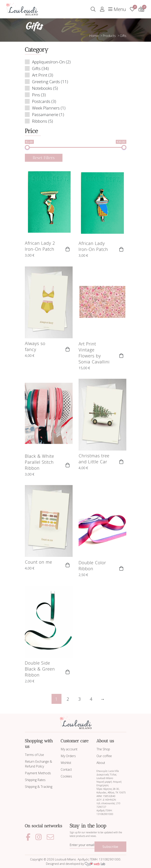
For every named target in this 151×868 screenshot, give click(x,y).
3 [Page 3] (79, 699)
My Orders (68, 756)
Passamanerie (45, 114)
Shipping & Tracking (39, 787)
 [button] (68, 249)
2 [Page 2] (68, 699)
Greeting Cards (46, 82)
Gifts (36, 68)
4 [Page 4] (91, 699)
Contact (66, 769)
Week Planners (46, 108)
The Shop (103, 749)
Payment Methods (38, 773)
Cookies (66, 776)
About (101, 763)
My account (69, 749)
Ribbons (40, 121)
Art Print (40, 75)
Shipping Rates (35, 780)
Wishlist (66, 763)
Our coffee (104, 756)
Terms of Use (34, 755)
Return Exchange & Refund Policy (38, 764)
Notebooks (42, 88)
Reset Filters (44, 158)
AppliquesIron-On (48, 62)
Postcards (41, 101)
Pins (36, 95)
